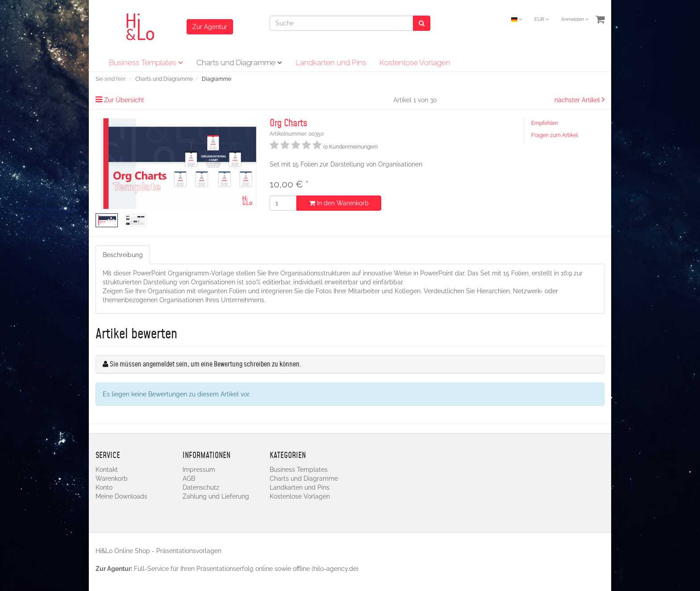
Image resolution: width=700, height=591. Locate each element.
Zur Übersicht (124, 100)
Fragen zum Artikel (554, 135)
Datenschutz (201, 487)
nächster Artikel (578, 100)
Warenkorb (112, 479)
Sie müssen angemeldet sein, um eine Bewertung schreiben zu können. (206, 364)
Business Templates (146, 62)
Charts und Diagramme (239, 62)
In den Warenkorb (339, 203)
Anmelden (575, 19)
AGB (189, 479)
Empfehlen (545, 123)
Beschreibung (123, 255)
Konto (104, 487)
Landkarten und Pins (331, 62)
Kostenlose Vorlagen (415, 62)
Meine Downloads (121, 496)
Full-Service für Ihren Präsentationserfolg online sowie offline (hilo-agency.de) (246, 569)
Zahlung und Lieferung (216, 496)
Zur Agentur (210, 27)
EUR (542, 19)
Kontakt (107, 470)
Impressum (199, 470)
